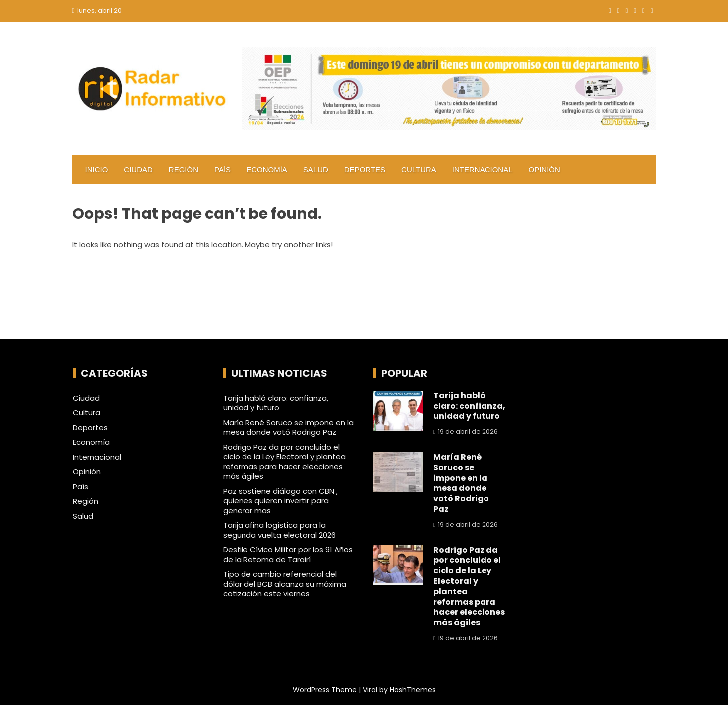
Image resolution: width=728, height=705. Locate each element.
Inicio (97, 170)
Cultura (419, 170)
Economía (267, 170)
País (222, 170)
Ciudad (138, 170)
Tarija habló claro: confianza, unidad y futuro (276, 403)
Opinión (545, 170)
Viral (370, 690)
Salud (316, 170)
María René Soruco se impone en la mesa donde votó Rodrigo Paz (288, 428)
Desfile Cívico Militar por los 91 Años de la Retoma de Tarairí (288, 554)
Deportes (365, 170)
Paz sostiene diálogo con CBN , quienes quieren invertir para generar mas (280, 501)
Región (183, 170)
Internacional (483, 170)
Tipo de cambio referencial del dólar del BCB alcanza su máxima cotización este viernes (285, 584)
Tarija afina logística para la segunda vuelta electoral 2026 (279, 530)
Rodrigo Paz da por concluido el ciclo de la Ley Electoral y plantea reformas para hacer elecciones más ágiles (284, 462)
